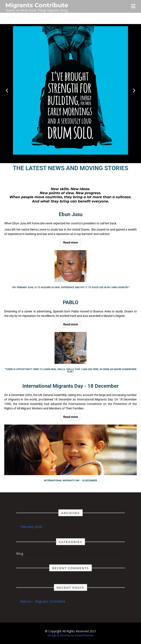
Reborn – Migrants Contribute (43, 601)
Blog (20, 554)
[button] (7, 90)
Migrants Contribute (37, 5)
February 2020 (31, 527)
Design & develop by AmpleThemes (71, 635)
